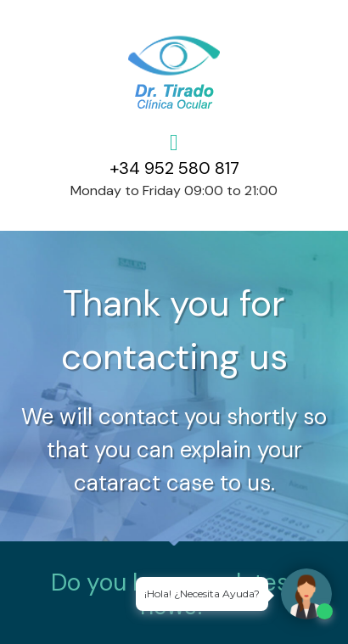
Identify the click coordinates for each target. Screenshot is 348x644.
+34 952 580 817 (174, 168)
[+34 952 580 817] (174, 143)
